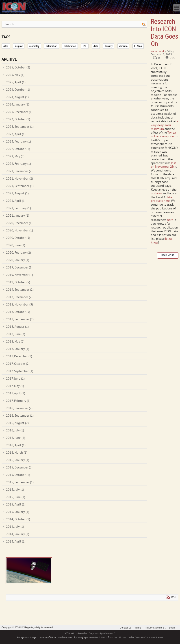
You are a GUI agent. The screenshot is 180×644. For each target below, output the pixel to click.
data (96, 46)
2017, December (19, 356)
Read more (168, 255)
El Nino (138, 46)
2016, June (16, 438)
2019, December (19, 267)
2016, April (16, 445)
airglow (19, 46)
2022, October (18, 149)
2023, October (18, 119)
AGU (6, 46)
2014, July (15, 527)
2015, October (18, 475)
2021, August (17, 193)
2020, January (18, 260)
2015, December (19, 467)
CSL (85, 46)
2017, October (18, 364)
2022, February (18, 164)
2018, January (18, 349)
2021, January (18, 215)
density (109, 46)
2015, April (16, 504)
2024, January (18, 104)
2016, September (20, 415)
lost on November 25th (164, 165)
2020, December (19, 223)
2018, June (16, 334)
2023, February (18, 141)
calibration (52, 46)
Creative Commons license (149, 637)
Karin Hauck (158, 51)
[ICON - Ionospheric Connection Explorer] (14, 7)
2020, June (16, 245)
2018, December (19, 297)
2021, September (20, 186)
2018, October (18, 312)
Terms (138, 628)
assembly (34, 46)
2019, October (18, 282)
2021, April (16, 201)
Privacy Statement (154, 628)
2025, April (16, 82)
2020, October (18, 238)
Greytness (94, 633)
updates (157, 193)
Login (172, 628)
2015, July (15, 490)
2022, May (15, 156)
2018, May (15, 341)
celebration (70, 46)
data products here (161, 199)
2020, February (18, 253)
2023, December (19, 112)
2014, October (18, 519)
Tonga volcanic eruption (163, 134)
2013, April (16, 541)
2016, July (15, 430)
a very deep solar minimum (165, 125)
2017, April (16, 393)
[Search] (74, 24)
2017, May (15, 386)
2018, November (20, 304)
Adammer (108, 633)
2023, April (16, 134)
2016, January (18, 460)
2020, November (20, 230)
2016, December (19, 408)
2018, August (17, 327)
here (170, 220)
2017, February (18, 401)
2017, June (15, 378)
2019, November (20, 275)
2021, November (20, 178)
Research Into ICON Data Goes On (29, 571)
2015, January (18, 512)
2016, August (17, 423)
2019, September (20, 290)
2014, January (18, 534)
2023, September (20, 127)
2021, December (19, 171)
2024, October (18, 90)
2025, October (18, 67)
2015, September (20, 482)
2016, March (17, 453)
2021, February (18, 208)
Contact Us (126, 628)
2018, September (20, 319)
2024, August (17, 97)
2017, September (20, 371)
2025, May (15, 75)
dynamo (123, 46)
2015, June (16, 497)
